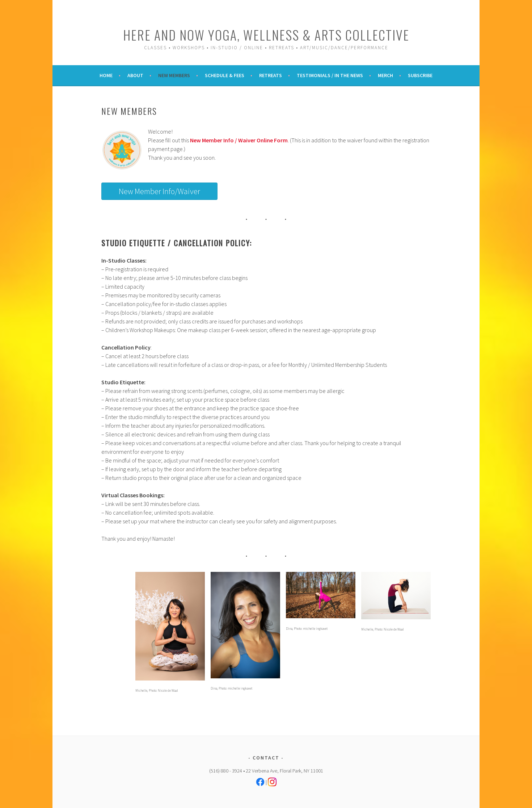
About (135, 75)
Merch (385, 75)
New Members (174, 75)
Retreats (271, 75)
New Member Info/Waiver (159, 191)
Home (106, 75)
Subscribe (420, 75)
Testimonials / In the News (330, 75)
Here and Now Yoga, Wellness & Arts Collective (266, 35)
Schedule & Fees (225, 75)
